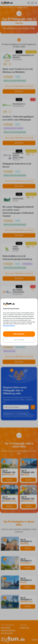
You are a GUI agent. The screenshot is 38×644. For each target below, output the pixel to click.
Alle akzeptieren (19, 334)
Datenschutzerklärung (9, 326)
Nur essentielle (19, 340)
